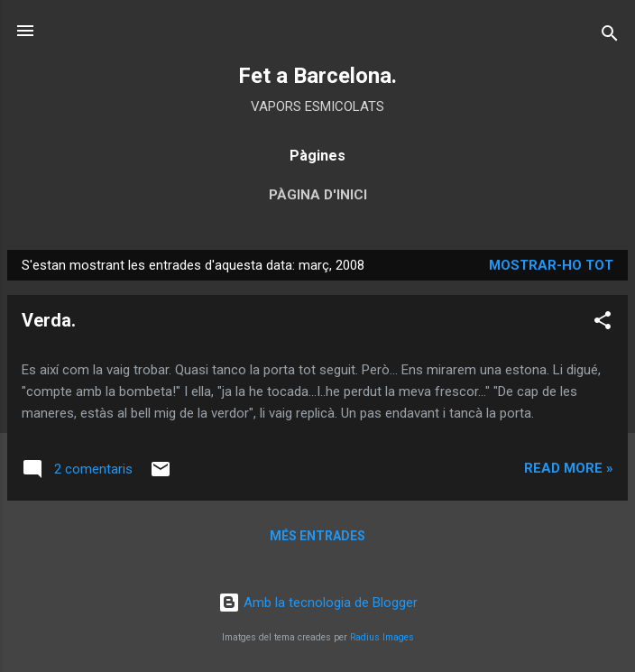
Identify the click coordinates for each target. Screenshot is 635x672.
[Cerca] (610, 37)
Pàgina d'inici (318, 195)
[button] (603, 323)
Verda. (49, 320)
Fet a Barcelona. (317, 76)
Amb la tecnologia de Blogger (318, 603)
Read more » (569, 468)
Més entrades (317, 536)
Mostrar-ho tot (551, 265)
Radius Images (382, 637)
